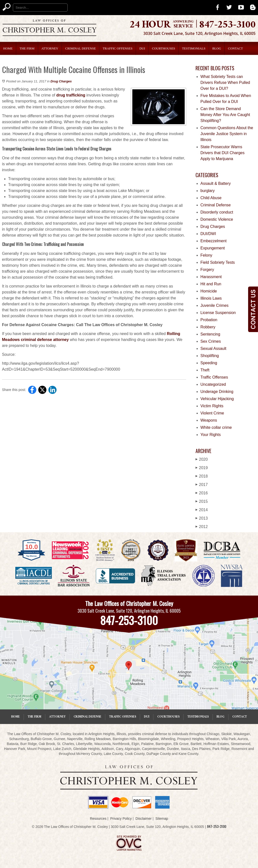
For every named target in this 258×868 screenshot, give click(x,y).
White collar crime (216, 427)
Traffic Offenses (118, 48)
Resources (98, 819)
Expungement (213, 248)
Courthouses (163, 48)
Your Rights (211, 435)
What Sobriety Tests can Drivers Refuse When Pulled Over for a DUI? (225, 83)
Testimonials (194, 48)
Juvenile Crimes (215, 305)
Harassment (211, 277)
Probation (209, 320)
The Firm (27, 48)
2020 (202, 459)
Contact (235, 48)
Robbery (208, 327)
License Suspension (218, 313)
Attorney (50, 48)
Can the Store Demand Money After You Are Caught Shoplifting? (225, 115)
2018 (202, 476)
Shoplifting (210, 356)
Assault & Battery (216, 183)
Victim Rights (212, 406)
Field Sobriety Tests (218, 262)
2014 (202, 510)
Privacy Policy (121, 819)
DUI (142, 48)
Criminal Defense (80, 48)
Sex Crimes (211, 341)
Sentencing (210, 334)
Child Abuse (211, 198)
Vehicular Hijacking (217, 399)
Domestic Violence (217, 219)
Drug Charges (61, 81)
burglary (208, 191)
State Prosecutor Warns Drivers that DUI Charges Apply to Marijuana (223, 153)
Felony (206, 255)
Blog (217, 48)
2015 (202, 501)
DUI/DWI (208, 234)
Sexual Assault (213, 349)
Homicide (209, 291)
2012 (202, 527)
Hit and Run (211, 284)
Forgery (207, 270)
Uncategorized (213, 384)
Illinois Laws (211, 298)
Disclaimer (144, 819)
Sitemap (162, 819)
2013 (202, 518)
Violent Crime (212, 413)
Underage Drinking (217, 392)
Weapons (209, 420)
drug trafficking (71, 95)
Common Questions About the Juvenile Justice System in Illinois (227, 134)
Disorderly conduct (217, 212)
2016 (202, 493)
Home (8, 48)
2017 (202, 485)
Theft (205, 370)
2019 (202, 468)
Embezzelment (214, 241)
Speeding (209, 363)
